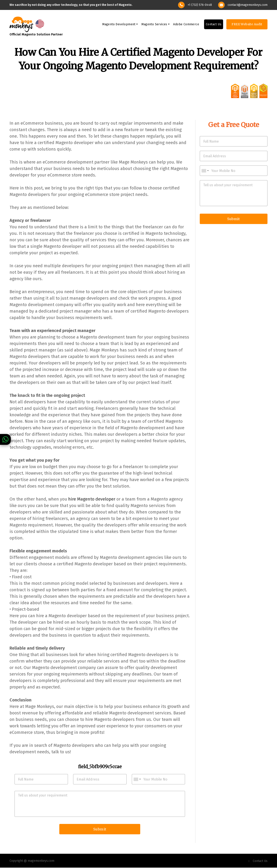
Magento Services (154, 25)
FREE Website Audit (247, 24)
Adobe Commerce (186, 25)
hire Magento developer (92, 499)
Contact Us (214, 25)
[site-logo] (21, 24)
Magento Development (119, 25)
